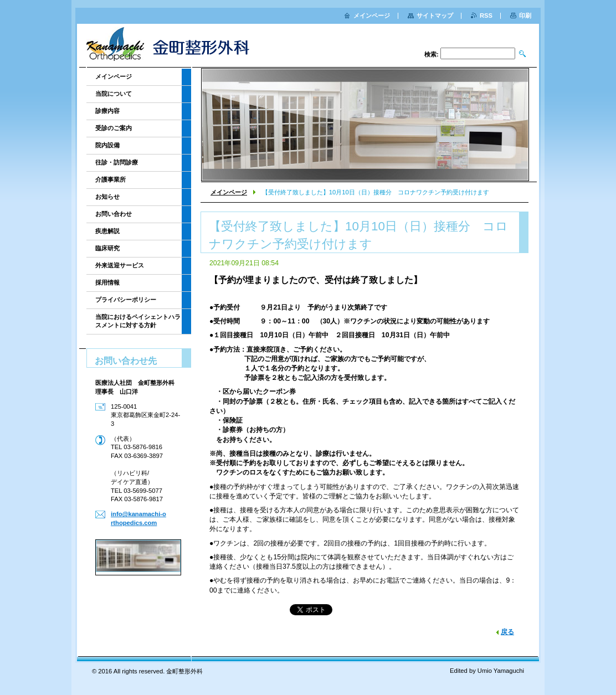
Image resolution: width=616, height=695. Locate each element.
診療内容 (107, 111)
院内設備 (107, 145)
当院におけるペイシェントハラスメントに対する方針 (138, 321)
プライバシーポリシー (126, 300)
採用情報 (107, 282)
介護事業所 (111, 179)
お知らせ (107, 197)
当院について (114, 94)
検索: (432, 54)
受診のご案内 (114, 128)
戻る (507, 632)
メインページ (229, 192)
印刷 (525, 16)
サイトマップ (435, 16)
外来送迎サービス (120, 265)
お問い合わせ (114, 214)
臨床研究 (107, 248)
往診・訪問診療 (117, 162)
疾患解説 (107, 231)
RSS (486, 16)
